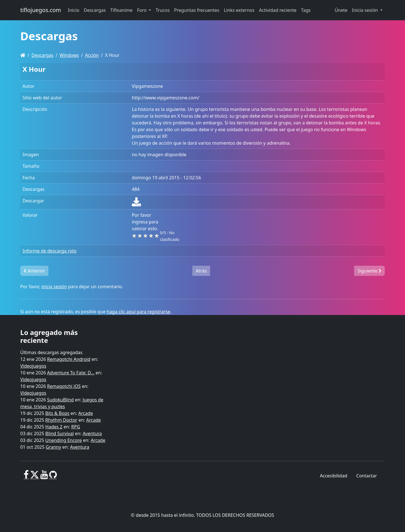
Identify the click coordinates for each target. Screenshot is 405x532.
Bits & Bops (57, 413)
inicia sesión (54, 287)
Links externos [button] (239, 10)
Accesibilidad (333, 476)
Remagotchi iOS (64, 386)
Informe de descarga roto (49, 251)
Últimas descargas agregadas (51, 352)
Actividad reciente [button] (278, 10)
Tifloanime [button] (121, 10)
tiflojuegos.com (41, 10)
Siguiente (369, 271)
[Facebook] (26, 477)
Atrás (201, 271)
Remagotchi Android (69, 359)
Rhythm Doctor (61, 420)
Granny (54, 447)
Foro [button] (142, 10)
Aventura (92, 433)
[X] (35, 477)
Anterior (34, 271)
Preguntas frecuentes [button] (197, 10)
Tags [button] (306, 10)
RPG (76, 427)
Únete (341, 10)
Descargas (42, 55)
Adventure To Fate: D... (71, 373)
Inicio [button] (74, 10)
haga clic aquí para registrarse (139, 312)
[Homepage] (23, 55)
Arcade (85, 413)
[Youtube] (44, 477)
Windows (69, 55)
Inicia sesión (365, 10)
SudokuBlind (60, 400)
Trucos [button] (163, 10)
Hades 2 (54, 427)
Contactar (367, 476)
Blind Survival (59, 433)
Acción (92, 55)
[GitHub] (53, 477)
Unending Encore (64, 440)
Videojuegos (33, 366)
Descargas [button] (95, 10)
